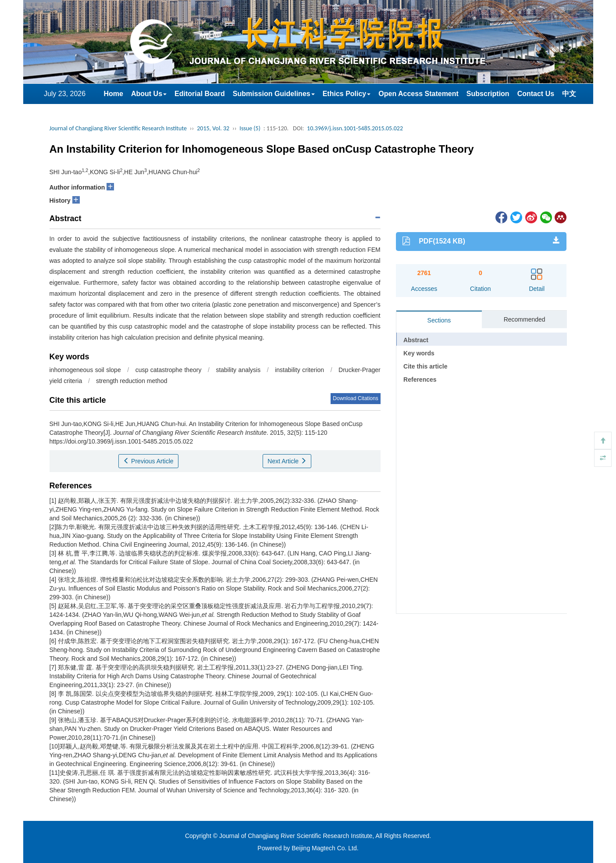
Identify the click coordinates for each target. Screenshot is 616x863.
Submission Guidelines (274, 94)
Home (114, 94)
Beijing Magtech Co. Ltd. (325, 848)
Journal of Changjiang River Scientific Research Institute (118, 128)
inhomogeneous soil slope (85, 370)
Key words (419, 353)
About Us (149, 94)
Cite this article (425, 366)
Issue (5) (250, 128)
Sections (439, 320)
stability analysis (238, 370)
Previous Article (148, 461)
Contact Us (536, 94)
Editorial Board (200, 94)
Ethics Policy (347, 94)
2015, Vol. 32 (213, 128)
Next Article (287, 461)
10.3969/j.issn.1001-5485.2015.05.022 (355, 128)
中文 (569, 94)
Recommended (525, 319)
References (420, 380)
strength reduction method (132, 381)
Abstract (416, 340)
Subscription (488, 94)
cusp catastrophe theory (169, 370)
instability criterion (299, 370)
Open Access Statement (418, 94)
